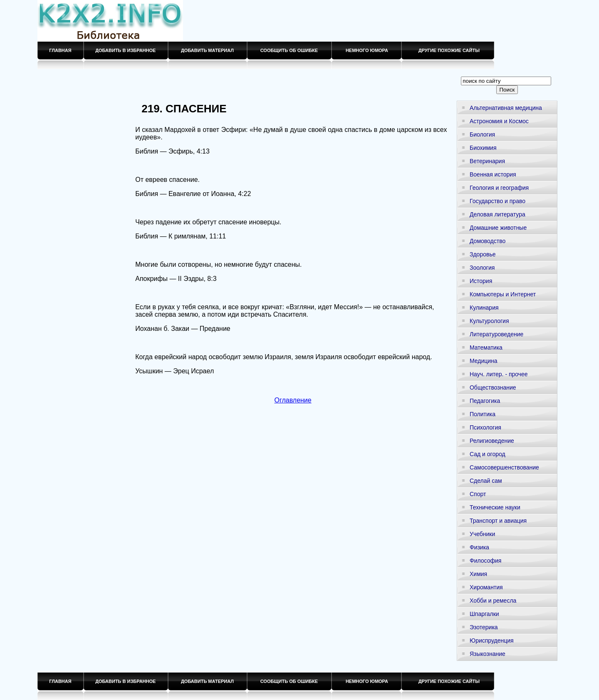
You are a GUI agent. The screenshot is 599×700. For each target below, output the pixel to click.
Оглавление (293, 400)
